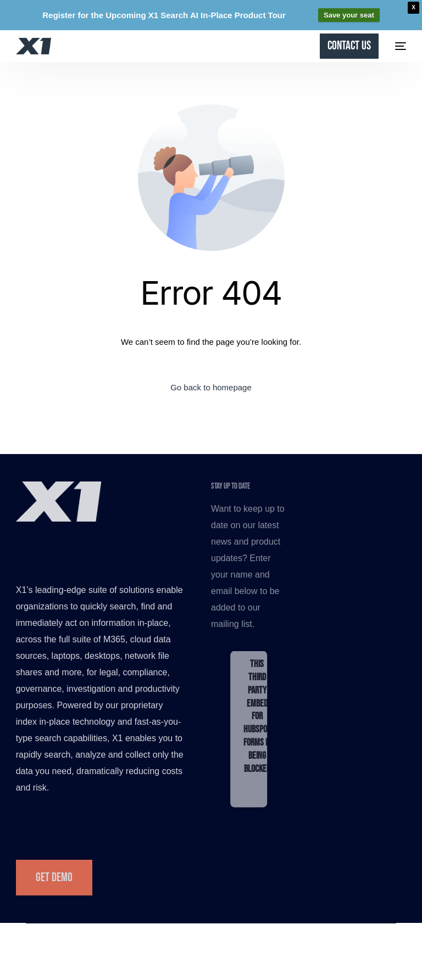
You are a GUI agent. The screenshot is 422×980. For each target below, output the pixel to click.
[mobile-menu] (398, 46)
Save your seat (349, 15)
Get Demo (54, 878)
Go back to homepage (211, 387)
